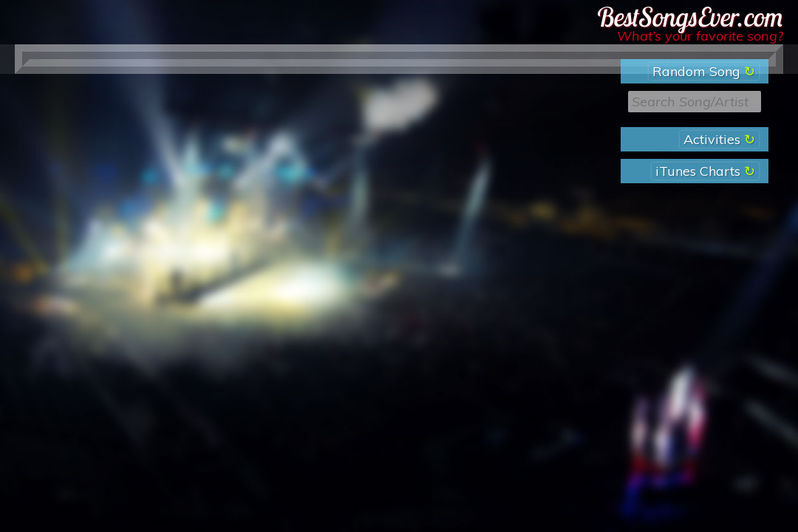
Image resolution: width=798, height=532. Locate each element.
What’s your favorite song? (700, 36)
